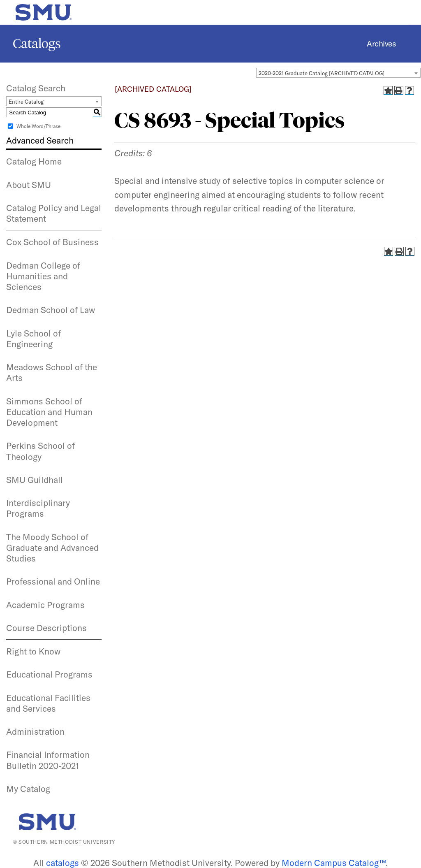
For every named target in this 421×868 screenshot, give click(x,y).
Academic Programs (45, 605)
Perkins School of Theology (40, 451)
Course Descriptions (46, 628)
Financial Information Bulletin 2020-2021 (48, 760)
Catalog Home (34, 161)
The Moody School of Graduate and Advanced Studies (52, 548)
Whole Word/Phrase (38, 126)
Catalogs (37, 44)
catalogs (62, 863)
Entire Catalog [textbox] (26, 102)
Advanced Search (40, 140)
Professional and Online (53, 581)
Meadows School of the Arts (52, 372)
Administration (35, 731)
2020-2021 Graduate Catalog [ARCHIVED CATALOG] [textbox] (322, 73)
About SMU (29, 185)
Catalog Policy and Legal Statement (54, 213)
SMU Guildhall (35, 480)
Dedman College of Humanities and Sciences (43, 276)
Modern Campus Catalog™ (334, 863)
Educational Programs (49, 674)
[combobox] (338, 73)
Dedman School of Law (51, 310)
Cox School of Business (52, 242)
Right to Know (33, 651)
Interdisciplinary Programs (38, 508)
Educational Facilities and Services (48, 703)
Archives (381, 44)
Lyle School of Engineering (34, 339)
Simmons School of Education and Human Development (49, 412)
